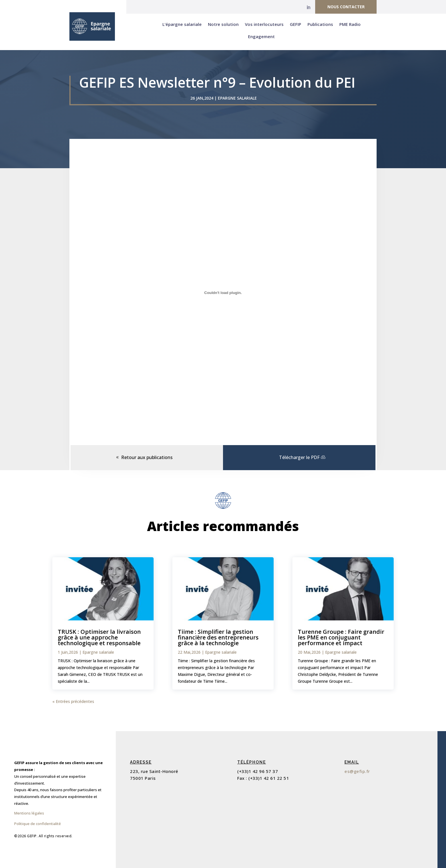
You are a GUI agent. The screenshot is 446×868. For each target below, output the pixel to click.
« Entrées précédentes (73, 701)
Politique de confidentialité (38, 824)
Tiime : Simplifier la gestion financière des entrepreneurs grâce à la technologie (218, 637)
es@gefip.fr (357, 771)
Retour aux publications (147, 457)
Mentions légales (29, 813)
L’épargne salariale (182, 24)
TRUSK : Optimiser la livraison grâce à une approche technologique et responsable (99, 637)
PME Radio (350, 24)
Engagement (261, 36)
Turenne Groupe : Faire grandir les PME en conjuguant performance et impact (341, 637)
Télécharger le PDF (299, 457)
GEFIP (296, 24)
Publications (320, 24)
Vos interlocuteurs (264, 24)
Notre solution (223, 24)
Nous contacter (346, 7)
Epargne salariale (237, 98)
